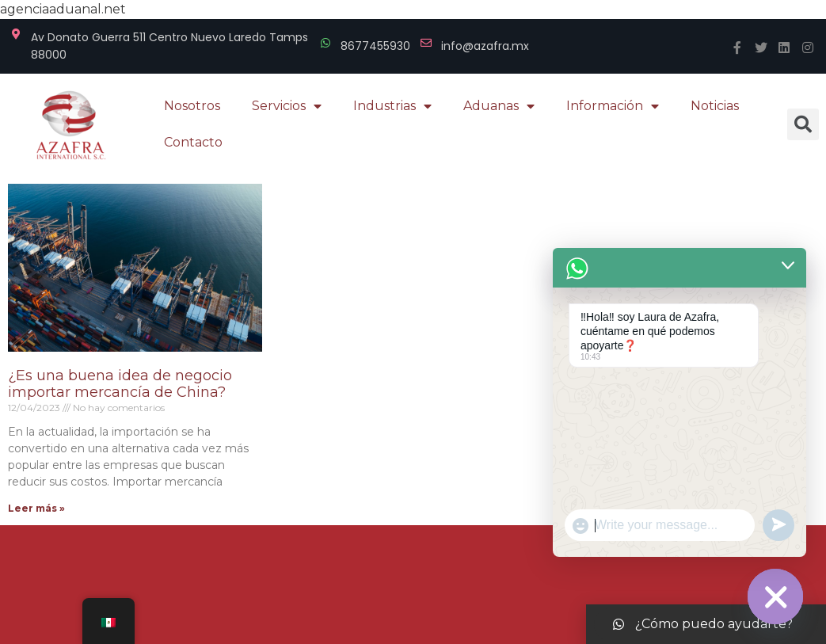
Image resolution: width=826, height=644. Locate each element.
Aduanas (499, 106)
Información (613, 106)
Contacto (193, 142)
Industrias (392, 106)
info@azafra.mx (485, 46)
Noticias (715, 106)
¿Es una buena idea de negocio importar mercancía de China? (120, 384)
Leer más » (36, 508)
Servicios (287, 106)
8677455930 (375, 46)
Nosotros (192, 106)
